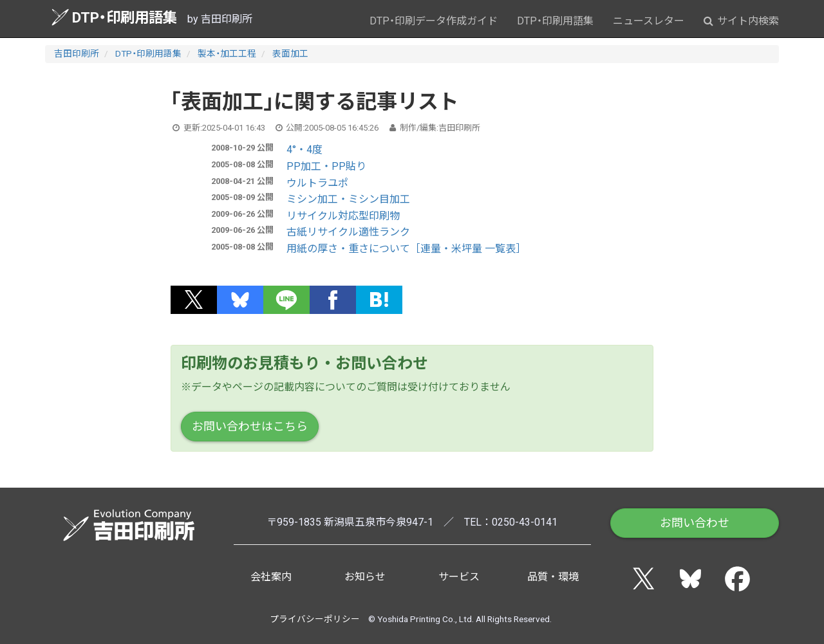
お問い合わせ (695, 523)
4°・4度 (304, 150)
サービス (459, 577)
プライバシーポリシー (315, 619)
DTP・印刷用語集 (114, 17)
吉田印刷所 (77, 53)
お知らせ (365, 577)
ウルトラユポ (317, 183)
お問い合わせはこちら (250, 426)
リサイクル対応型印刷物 (343, 216)
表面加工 (290, 53)
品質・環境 (553, 577)
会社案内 (271, 577)
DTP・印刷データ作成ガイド (434, 21)
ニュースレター (649, 21)
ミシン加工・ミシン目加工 (348, 199)
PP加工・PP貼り (326, 166)
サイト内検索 (741, 21)
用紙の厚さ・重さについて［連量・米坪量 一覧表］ (406, 249)
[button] (194, 300)
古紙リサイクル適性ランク (348, 232)
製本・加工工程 (227, 53)
